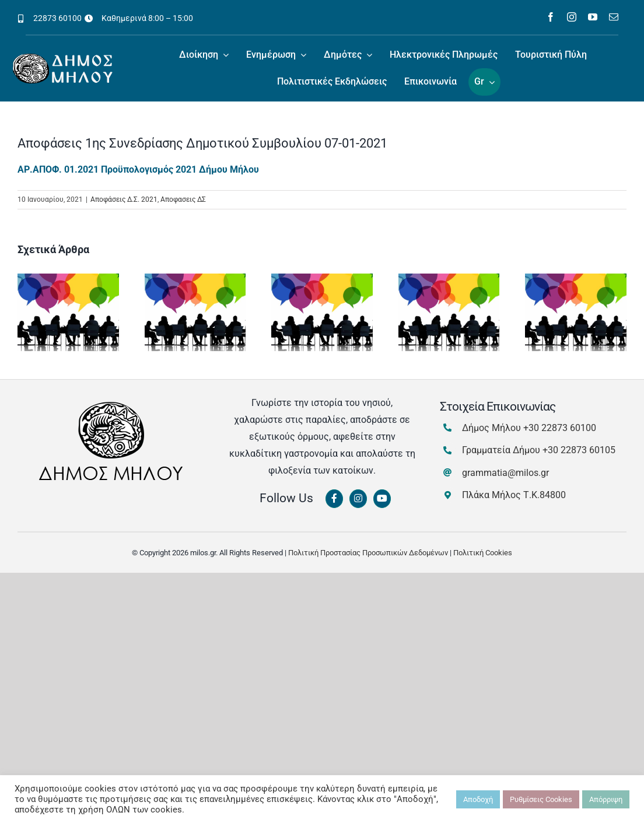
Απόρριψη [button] (606, 799)
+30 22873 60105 (579, 450)
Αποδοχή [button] (478, 799)
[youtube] (593, 17)
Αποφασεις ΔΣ (183, 199)
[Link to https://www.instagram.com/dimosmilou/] (358, 499)
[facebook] (551, 17)
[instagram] (572, 17)
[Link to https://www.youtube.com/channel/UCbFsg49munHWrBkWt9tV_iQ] (382, 499)
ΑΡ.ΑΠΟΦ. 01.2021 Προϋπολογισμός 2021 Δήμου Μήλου (138, 169)
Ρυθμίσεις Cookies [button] (541, 799)
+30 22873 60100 (560, 428)
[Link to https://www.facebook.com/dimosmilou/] (334, 499)
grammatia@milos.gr (505, 473)
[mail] (614, 17)
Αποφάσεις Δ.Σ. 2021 (124, 199)
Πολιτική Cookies (483, 553)
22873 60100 (57, 18)
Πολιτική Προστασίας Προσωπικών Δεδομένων (368, 553)
